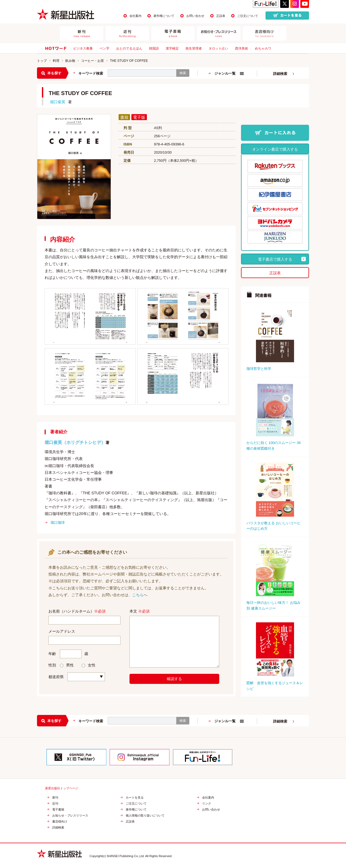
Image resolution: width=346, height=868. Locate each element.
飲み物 (70, 61)
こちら (138, 595)
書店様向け (60, 822)
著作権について (164, 16)
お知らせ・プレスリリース (70, 816)
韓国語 (154, 48)
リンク (207, 804)
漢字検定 (172, 48)
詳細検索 (280, 74)
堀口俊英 (58, 102)
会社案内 (135, 16)
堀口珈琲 (58, 523)
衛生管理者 (194, 48)
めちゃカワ (263, 48)
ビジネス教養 (83, 48)
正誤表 (221, 16)
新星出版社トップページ (62, 788)
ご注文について (248, 16)
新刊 (55, 798)
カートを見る (135, 798)
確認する (174, 679)
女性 (89, 665)
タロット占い (218, 48)
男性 (67, 665)
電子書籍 (58, 810)
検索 (183, 73)
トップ (42, 61)
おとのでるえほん (129, 48)
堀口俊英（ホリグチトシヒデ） (75, 442)
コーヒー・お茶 (92, 61)
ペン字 (104, 48)
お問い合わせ (195, 16)
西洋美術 (242, 48)
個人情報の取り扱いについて (145, 816)
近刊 (55, 804)
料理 (56, 61)
